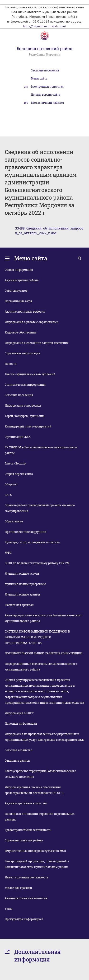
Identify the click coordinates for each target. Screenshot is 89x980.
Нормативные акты (18, 301)
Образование (14, 521)
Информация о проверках (23, 406)
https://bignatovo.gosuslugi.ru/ (44, 26)
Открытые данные (18, 761)
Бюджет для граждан (19, 605)
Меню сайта (39, 79)
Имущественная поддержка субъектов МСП (35, 851)
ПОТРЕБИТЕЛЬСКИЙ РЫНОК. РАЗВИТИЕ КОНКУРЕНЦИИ (44, 653)
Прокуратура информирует (24, 919)
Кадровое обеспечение (21, 333)
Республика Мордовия (44, 55)
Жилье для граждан (18, 888)
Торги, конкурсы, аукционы (25, 416)
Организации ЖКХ (18, 437)
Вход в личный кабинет (47, 103)
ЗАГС (8, 495)
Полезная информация (21, 724)
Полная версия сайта (45, 95)
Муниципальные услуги (22, 574)
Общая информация (19, 270)
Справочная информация (23, 353)
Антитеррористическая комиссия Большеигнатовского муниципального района (44, 618)
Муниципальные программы (25, 584)
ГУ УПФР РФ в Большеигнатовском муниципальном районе (41, 450)
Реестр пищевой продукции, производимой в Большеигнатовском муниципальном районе (37, 864)
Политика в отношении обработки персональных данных (40, 817)
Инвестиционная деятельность (26, 877)
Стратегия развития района (24, 840)
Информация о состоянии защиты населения (37, 343)
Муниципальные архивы (22, 595)
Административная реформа (25, 312)
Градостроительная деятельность (28, 830)
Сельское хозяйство (19, 750)
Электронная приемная (47, 87)
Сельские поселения (45, 70)
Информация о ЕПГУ (19, 713)
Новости (11, 364)
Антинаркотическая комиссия (26, 898)
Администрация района (22, 280)
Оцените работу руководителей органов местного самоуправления (40, 508)
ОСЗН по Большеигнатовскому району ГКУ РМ (37, 563)
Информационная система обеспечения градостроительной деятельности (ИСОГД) (34, 790)
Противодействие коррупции (26, 532)
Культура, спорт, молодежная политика (32, 542)
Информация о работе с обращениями (32, 322)
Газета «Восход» (16, 464)
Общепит (11, 484)
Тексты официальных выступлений (30, 374)
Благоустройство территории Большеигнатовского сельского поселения (40, 774)
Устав (9, 909)
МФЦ (8, 553)
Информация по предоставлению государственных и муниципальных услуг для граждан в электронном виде (44, 737)
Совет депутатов (16, 291)
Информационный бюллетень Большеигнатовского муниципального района (41, 667)
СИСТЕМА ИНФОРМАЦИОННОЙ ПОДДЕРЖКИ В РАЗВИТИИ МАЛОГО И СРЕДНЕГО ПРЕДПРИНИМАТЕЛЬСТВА (37, 637)
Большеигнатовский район (44, 49)
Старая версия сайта (19, 474)
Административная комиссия (26, 803)
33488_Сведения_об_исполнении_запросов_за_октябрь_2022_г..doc (49, 231)
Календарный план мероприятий (28, 427)
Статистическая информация (25, 385)
